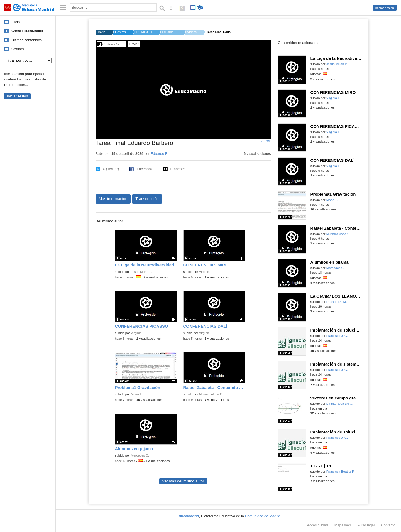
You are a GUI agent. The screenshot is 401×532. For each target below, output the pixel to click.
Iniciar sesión (385, 8)
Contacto (388, 525)
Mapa (343, 525)
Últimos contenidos (27, 40)
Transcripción (147, 199)
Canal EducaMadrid (27, 31)
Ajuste (266, 141)
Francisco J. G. (337, 336)
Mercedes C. (140, 455)
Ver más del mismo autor (183, 481)
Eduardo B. (170, 32)
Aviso (366, 525)
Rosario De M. (337, 302)
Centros (18, 49)
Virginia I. (206, 272)
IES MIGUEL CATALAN (144, 32)
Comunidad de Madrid (263, 516)
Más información (113, 199)
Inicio (16, 22)
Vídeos (192, 32)
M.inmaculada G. (211, 394)
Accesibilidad (317, 525)
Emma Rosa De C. (340, 404)
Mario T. (137, 394)
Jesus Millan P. (141, 272)
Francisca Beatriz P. (341, 472)
